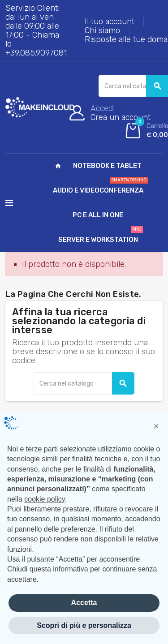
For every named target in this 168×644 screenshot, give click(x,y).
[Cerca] (84, 383)
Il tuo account (110, 21)
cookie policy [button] (44, 499)
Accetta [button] (84, 603)
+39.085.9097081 (36, 53)
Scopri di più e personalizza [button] (84, 625)
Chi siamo (102, 30)
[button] (156, 426)
